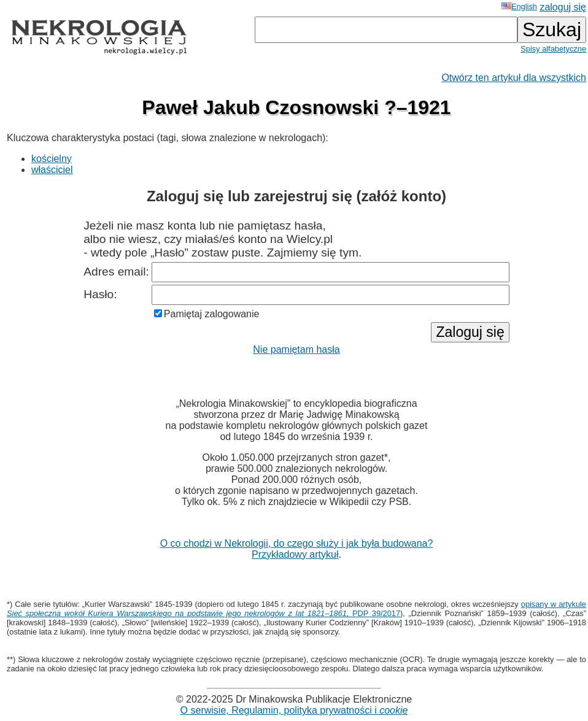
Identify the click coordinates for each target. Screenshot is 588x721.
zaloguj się (563, 7)
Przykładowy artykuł (295, 554)
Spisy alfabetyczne (553, 49)
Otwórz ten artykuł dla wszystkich (514, 78)
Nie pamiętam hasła (296, 349)
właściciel (52, 170)
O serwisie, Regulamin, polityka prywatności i (294, 710)
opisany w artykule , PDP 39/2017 (296, 609)
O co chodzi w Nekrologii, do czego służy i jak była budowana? (297, 543)
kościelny (52, 159)
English (519, 6)
